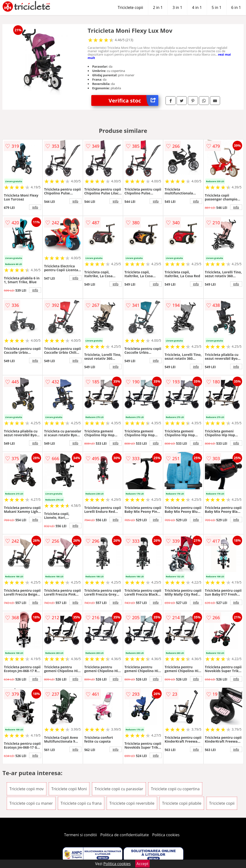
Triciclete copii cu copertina (175, 789)
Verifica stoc (133, 100)
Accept (142, 864)
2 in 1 (158, 7)
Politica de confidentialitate (125, 835)
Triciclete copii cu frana (81, 803)
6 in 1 (236, 7)
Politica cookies (166, 835)
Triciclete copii (130, 7)
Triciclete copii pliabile (182, 803)
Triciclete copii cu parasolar (119, 789)
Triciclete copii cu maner (31, 803)
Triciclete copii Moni (69, 789)
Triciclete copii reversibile (132, 803)
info (35, 207)
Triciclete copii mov (26, 789)
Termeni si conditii (81, 835)
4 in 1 (197, 7)
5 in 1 (216, 7)
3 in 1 (177, 7)
